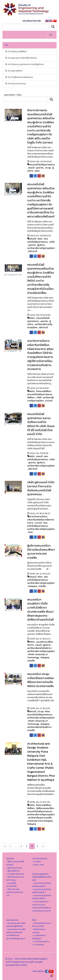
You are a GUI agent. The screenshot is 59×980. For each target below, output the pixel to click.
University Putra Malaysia (40, 821)
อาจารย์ (49, 401)
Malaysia (32, 586)
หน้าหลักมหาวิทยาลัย (32, 21)
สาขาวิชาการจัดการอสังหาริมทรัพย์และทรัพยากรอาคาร (41, 520)
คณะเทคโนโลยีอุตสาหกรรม (42, 165)
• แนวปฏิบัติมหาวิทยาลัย (12, 885)
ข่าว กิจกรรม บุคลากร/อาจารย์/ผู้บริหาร (24, 64)
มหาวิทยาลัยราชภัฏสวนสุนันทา (41, 248)
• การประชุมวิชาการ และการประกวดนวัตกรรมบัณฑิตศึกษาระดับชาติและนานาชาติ (42, 906)
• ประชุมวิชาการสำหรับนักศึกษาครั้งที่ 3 (42, 885)
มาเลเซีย (42, 586)
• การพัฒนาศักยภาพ (15, 874)
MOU (37, 171)
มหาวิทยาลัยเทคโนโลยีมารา (39, 648)
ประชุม (48, 168)
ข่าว (7, 45)
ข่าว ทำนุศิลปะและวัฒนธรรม (19, 77)
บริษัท (52, 242)
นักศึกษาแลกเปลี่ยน (45, 808)
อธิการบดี (33, 251)
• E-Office (37, 862)
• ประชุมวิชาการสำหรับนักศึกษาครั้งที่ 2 (42, 891)
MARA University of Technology (37, 656)
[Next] (5, 846)
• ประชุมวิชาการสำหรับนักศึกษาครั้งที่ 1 (42, 897)
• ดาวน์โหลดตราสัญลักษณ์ (39, 937)
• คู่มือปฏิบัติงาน (13, 871)
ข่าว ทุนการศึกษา (14, 71)
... (16, 846)
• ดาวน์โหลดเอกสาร (41, 941)
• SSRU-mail (38, 865)
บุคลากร (40, 168)
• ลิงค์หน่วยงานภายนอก (39, 931)
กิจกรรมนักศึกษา (44, 391)
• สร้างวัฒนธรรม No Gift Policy (15, 878)
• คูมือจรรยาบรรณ (14, 868)
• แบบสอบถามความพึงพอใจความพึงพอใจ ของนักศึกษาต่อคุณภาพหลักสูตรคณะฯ (16, 934)
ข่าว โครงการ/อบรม (15, 84)
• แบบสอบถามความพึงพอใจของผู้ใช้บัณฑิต (16, 925)
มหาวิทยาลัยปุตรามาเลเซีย (40, 818)
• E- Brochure (38, 945)
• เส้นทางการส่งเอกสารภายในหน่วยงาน (15, 892)
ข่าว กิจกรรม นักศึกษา (16, 52)
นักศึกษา (31, 398)
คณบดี (31, 168)
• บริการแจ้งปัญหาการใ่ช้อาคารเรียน (42, 925)
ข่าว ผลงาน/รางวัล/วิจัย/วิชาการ (21, 58)
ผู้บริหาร (41, 245)
